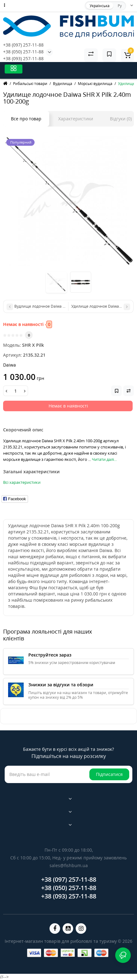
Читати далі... (104, 459)
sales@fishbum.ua (69, 865)
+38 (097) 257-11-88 (23, 45)
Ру (120, 6)
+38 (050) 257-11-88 (23, 52)
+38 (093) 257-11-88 (23, 58)
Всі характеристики (22, 482)
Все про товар (26, 119)
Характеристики (76, 119)
